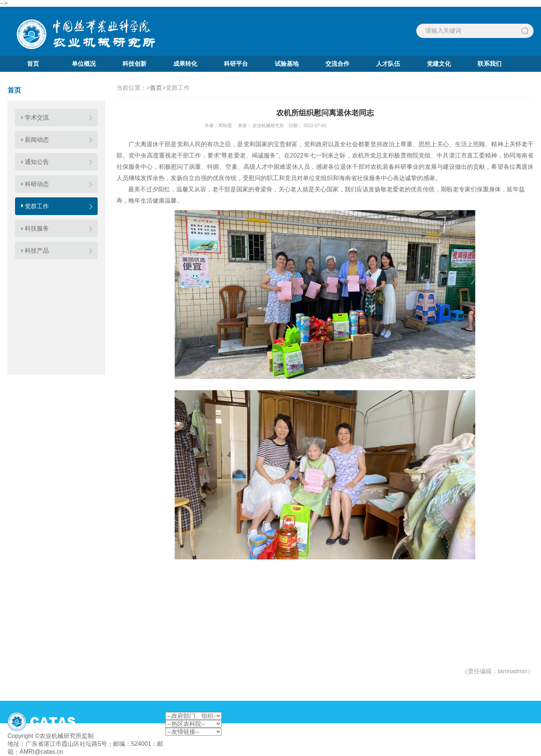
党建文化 (439, 64)
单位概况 (84, 64)
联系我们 (490, 64)
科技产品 (37, 251)
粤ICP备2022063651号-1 (128, 736)
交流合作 (337, 64)
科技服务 (37, 228)
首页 (33, 64)
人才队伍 (388, 64)
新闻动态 (37, 140)
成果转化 (185, 64)
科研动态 (37, 184)
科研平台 (236, 64)
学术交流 (37, 117)
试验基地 (287, 64)
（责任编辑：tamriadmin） (498, 671)
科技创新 (134, 64)
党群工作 (37, 206)
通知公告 (37, 162)
